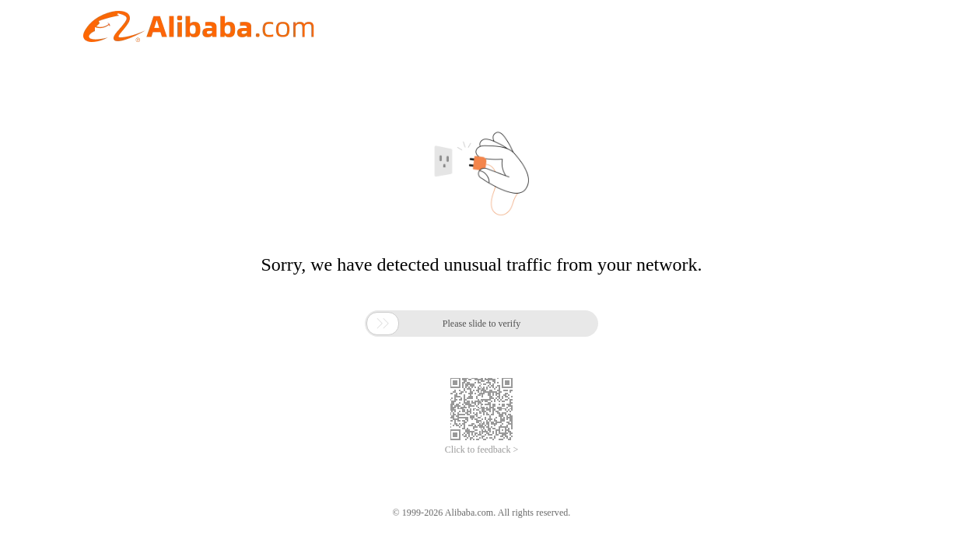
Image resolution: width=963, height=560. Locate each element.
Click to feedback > (481, 450)
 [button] (383, 324)
